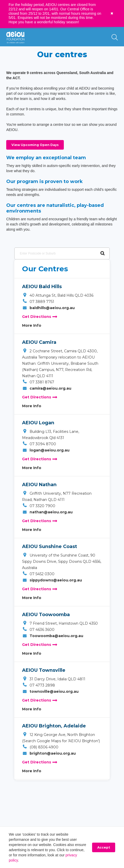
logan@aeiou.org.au (46, 450)
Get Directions (40, 317)
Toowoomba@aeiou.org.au (53, 636)
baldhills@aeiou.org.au (48, 308)
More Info (32, 325)
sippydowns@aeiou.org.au (52, 580)
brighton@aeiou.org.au (49, 753)
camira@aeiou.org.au (47, 388)
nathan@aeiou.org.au (47, 512)
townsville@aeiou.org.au (50, 691)
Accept (104, 847)
